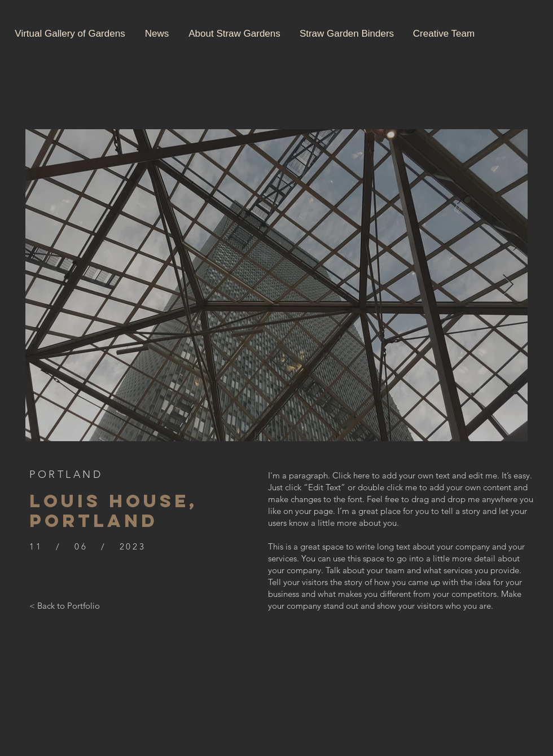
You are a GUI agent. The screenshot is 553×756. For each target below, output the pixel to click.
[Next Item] (508, 285)
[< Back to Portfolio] (65, 605)
